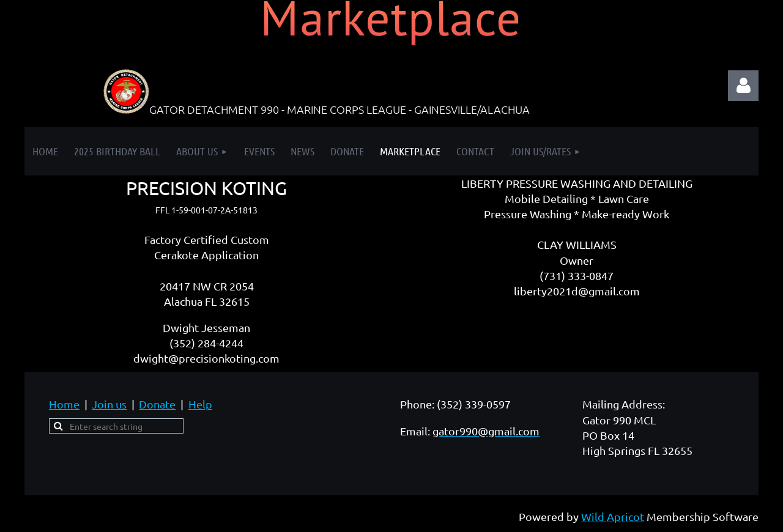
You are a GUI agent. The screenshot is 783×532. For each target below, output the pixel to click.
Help (200, 404)
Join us (109, 404)
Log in (743, 86)
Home (64, 404)
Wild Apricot (613, 516)
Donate (157, 404)
